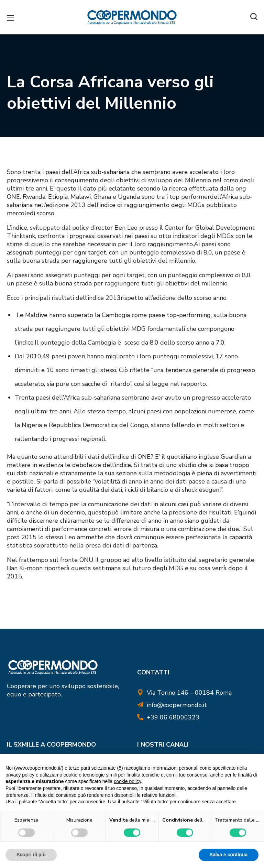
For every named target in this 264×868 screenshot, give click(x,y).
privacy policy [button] (20, 775)
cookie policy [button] (127, 781)
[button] (254, 17)
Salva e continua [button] (229, 855)
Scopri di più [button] (31, 855)
